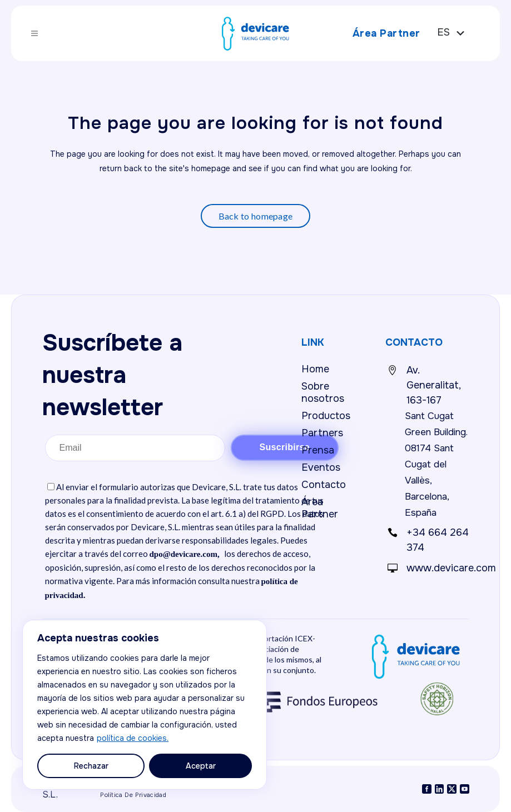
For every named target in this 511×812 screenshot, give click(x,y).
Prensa (318, 450)
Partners (322, 433)
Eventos (321, 467)
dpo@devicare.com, (185, 554)
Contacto (324, 485)
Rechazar (91, 766)
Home (315, 369)
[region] (145, 705)
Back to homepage (256, 216)
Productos (326, 416)
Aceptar (201, 766)
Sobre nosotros (323, 392)
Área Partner (381, 33)
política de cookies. (133, 738)
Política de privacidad (133, 795)
